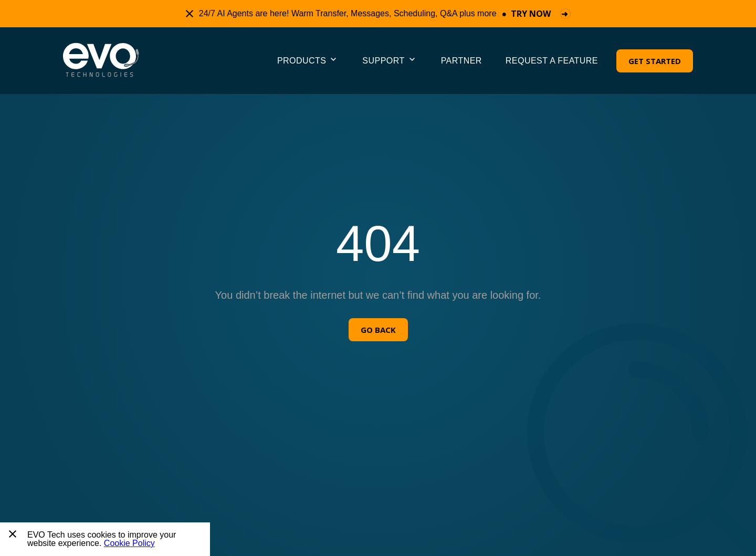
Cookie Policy (129, 543)
